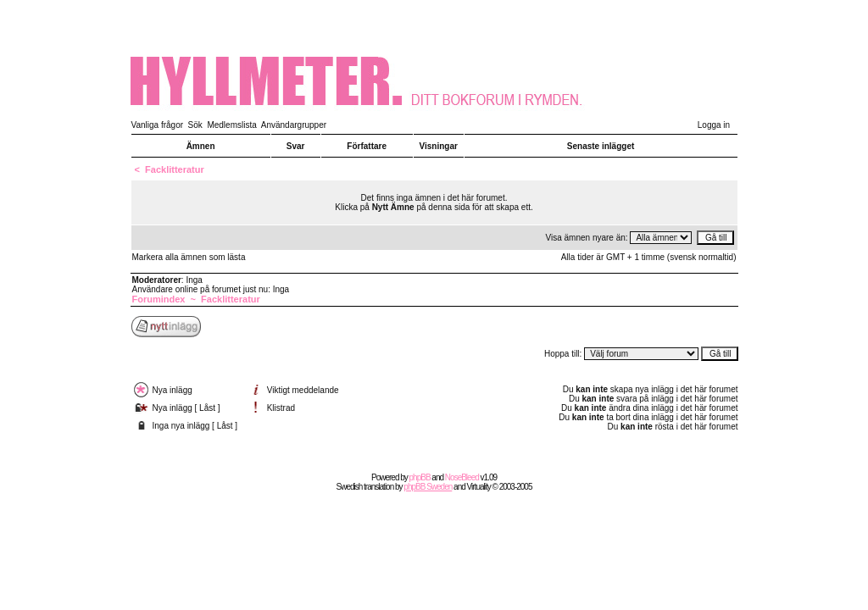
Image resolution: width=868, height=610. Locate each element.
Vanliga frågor (158, 125)
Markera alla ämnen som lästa (189, 257)
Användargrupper (294, 125)
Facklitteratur (175, 169)
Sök (195, 125)
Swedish (350, 487)
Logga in (714, 125)
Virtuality (479, 487)
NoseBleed (462, 477)
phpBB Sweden (428, 487)
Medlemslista (231, 125)
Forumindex (159, 299)
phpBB (420, 477)
